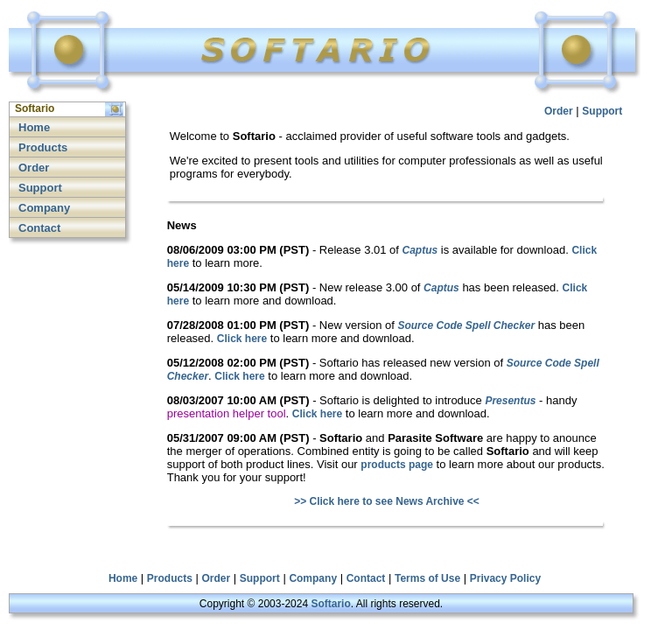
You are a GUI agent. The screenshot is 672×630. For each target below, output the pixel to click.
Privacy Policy (505, 578)
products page (397, 465)
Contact (39, 228)
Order (34, 168)
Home (34, 127)
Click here (242, 339)
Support (40, 188)
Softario (330, 604)
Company (44, 208)
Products (43, 147)
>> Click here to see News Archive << (387, 501)
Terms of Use (427, 578)
